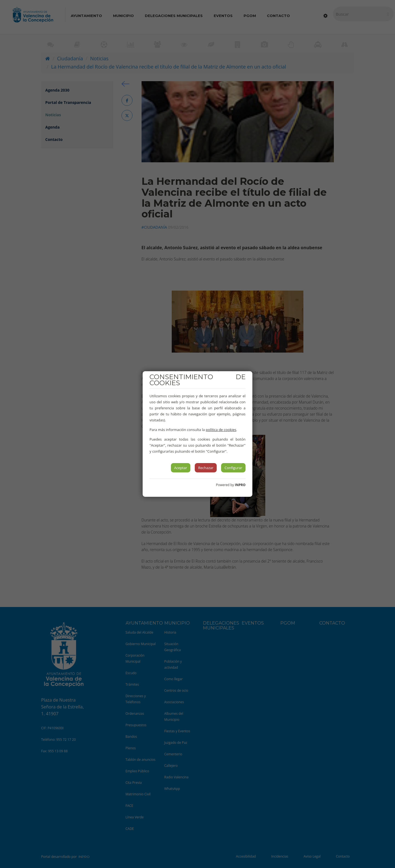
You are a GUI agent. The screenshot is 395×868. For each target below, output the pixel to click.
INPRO (240, 485)
